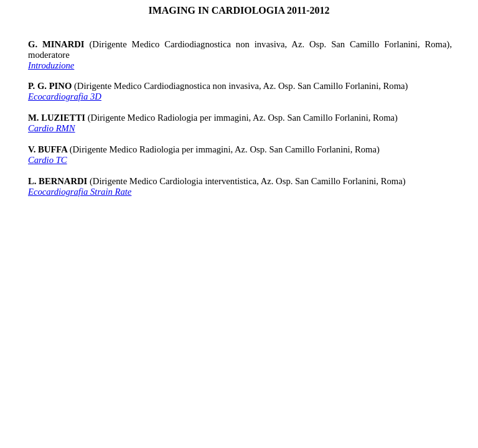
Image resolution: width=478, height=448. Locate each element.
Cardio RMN (52, 128)
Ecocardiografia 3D (65, 96)
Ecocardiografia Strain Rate (80, 192)
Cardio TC (48, 160)
